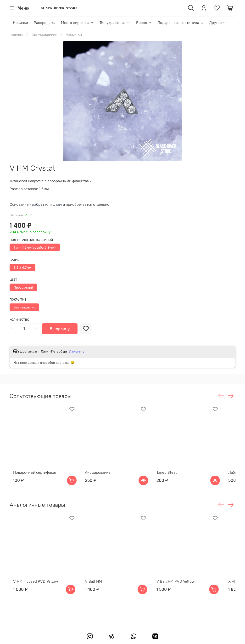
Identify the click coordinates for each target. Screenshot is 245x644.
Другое (218, 23)
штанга (59, 204)
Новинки (20, 23)
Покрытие (18, 299)
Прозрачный (23, 287)
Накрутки (74, 34)
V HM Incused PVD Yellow (32, 594)
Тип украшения (115, 23)
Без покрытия (24, 307)
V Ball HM (96, 594)
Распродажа (45, 23)
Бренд (144, 23)
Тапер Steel (176, 479)
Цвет (13, 280)
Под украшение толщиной (31, 240)
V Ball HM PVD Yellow (185, 594)
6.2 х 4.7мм (22, 268)
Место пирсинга (77, 23)
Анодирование (100, 479)
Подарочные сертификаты (180, 23)
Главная (16, 34)
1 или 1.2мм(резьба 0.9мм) (35, 247)
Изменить (77, 351)
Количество (19, 320)
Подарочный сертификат (31, 479)
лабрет (38, 204)
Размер (15, 260)
